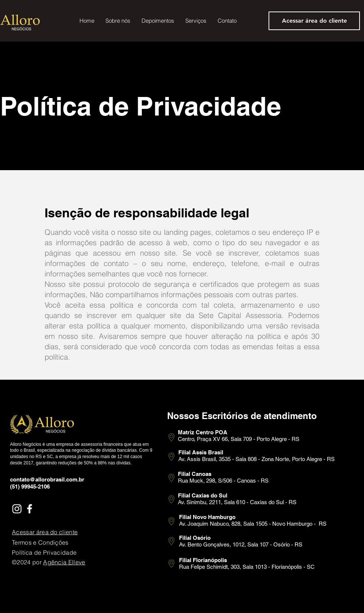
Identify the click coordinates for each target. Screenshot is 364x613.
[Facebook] (30, 509)
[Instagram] (17, 509)
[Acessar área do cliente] (314, 21)
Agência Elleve (64, 562)
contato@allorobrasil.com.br (47, 479)
